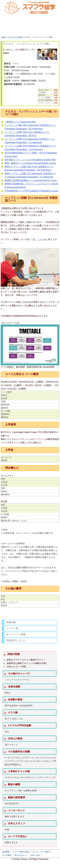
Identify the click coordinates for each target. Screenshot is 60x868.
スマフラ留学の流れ (21, 852)
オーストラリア (10, 32)
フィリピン (52, 32)
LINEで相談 (35, 19)
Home (4, 37)
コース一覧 (12, 628)
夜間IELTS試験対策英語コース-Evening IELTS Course (31, 180)
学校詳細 (11, 622)
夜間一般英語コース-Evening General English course (30, 163)
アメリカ (39, 32)
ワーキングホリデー (46, 27)
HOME (7, 27)
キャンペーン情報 (16, 634)
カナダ (27, 32)
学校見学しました (16, 640)
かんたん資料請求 (51, 19)
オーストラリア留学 (15, 37)
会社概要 (6, 852)
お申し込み (35, 855)
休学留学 (23, 27)
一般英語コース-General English (20, 122)
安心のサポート (21, 855)
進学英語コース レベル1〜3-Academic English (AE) (30, 160)
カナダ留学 (7, 855)
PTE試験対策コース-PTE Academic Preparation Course (31, 191)
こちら (41, 239)
